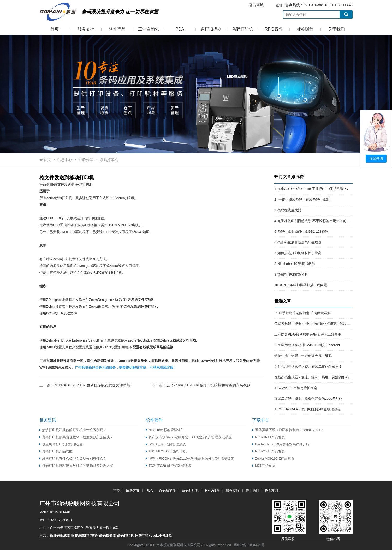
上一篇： (85, 385)
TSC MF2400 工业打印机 (166, 451)
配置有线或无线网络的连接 (153, 347)
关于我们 (336, 29)
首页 (55, 29)
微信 (279, 5)
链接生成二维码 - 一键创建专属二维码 (303, 356)
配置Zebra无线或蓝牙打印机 (175, 340)
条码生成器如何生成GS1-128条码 (303, 232)
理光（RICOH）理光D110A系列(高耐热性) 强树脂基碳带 (190, 459)
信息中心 (65, 160)
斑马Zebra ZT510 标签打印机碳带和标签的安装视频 (208, 385)
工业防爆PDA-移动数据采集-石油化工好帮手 (308, 334)
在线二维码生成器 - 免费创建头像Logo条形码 (308, 399)
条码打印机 (242, 29)
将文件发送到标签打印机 (139, 306)
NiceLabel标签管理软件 (165, 430)
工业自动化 (149, 29)
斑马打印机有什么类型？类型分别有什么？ (73, 459)
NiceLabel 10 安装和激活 (296, 264)
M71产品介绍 (264, 466)
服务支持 (86, 29)
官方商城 (256, 5)
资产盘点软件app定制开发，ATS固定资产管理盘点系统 (189, 437)
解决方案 (133, 490)
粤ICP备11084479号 (249, 545)
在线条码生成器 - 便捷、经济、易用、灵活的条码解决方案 (318, 377)
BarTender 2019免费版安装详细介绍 (281, 444)
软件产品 (117, 29)
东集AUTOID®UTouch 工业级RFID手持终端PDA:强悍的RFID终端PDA (330, 189)
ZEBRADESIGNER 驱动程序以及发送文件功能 (92, 385)
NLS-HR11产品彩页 (269, 437)
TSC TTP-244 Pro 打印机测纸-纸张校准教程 (307, 409)
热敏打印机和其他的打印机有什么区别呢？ (73, 430)
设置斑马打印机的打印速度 (61, 444)
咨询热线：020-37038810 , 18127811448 (298, 5)
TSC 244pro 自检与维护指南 (296, 388)
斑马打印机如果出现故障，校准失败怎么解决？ (76, 437)
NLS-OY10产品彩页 (269, 451)
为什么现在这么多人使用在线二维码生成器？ (308, 366)
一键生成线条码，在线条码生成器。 (305, 199)
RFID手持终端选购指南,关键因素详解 (302, 313)
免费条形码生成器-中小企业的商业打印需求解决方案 (314, 324)
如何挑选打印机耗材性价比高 (299, 253)
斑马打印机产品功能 (56, 451)
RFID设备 (274, 29)
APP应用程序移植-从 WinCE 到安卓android (307, 345)
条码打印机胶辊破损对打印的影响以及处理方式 (76, 466)
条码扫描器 (211, 29)
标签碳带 (305, 29)
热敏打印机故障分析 (293, 274)
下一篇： (201, 385)
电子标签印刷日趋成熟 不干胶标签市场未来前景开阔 (317, 221)
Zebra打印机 (126, 198)
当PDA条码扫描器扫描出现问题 (303, 285)
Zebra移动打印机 (59, 198)
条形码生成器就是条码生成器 (299, 242)
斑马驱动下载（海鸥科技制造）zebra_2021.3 (288, 430)
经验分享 (86, 160)
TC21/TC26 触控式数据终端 (168, 466)
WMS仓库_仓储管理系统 (166, 444)
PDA (180, 29)
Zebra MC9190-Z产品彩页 (273, 459)
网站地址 (272, 490)
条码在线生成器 (289, 210)
